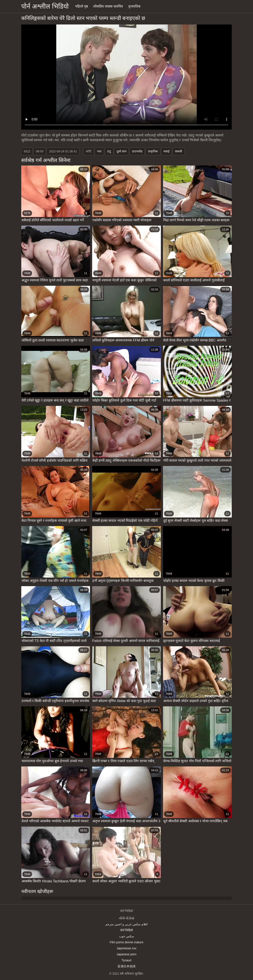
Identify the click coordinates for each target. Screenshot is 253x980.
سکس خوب (127, 936)
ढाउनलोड (137, 151)
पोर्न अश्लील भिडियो (45, 6)
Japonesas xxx (127, 948)
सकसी (179, 151)
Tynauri (126, 960)
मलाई (166, 151)
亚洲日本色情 (126, 966)
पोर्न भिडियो (127, 930)
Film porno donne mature (126, 942)
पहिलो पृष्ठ (82, 6)
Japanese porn (127, 954)
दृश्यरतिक (134, 6)
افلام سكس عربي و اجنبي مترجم (126, 924)
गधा (99, 151)
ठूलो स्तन (122, 151)
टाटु (109, 151)
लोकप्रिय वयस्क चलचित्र (108, 6)
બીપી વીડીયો (126, 918)
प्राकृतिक (153, 151)
